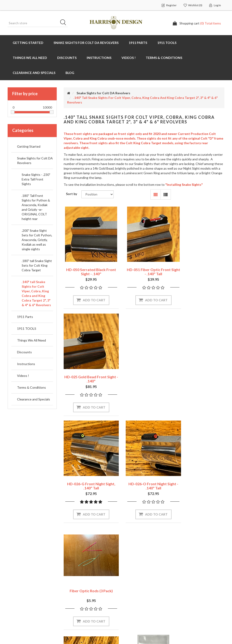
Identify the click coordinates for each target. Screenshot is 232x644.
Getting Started (28, 43)
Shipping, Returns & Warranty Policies (143, 573)
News (70, 571)
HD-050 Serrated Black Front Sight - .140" (88, 265)
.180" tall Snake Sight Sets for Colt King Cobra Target (37, 265)
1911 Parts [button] (138, 43)
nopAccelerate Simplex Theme (202, 625)
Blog (70, 73)
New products (188, 599)
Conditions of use (135, 594)
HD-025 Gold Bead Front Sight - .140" (200, 265)
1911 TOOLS (27, 328)
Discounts (67, 58)
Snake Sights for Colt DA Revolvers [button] (86, 43)
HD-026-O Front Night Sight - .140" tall (144, 366)
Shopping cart (20, 580)
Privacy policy (131, 585)
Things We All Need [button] (30, 58)
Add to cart (91, 294)
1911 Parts (25, 317)
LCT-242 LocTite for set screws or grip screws (144, 467)
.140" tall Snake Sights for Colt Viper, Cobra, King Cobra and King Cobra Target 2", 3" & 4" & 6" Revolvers (36, 293)
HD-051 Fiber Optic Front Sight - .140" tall (144, 265)
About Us (128, 603)
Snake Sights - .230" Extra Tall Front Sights (36, 179)
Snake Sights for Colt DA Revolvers (35, 160)
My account (18, 571)
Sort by (71, 194)
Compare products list (194, 590)
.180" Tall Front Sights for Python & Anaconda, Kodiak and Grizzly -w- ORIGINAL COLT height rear (36, 207)
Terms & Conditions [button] (164, 58)
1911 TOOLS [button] (167, 43)
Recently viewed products (197, 580)
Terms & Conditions (31, 387)
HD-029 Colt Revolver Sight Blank (88, 467)
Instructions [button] (99, 58)
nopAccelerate (214, 632)
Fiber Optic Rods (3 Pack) (200, 364)
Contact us (74, 590)
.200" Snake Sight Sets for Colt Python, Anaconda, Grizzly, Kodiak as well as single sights (37, 240)
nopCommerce (36, 625)
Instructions (26, 364)
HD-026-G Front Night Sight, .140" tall (88, 366)
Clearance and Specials (34, 73)
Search (65, 23)
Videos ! (129, 58)
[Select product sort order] (98, 194)
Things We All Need (31, 340)
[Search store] (38, 23)
